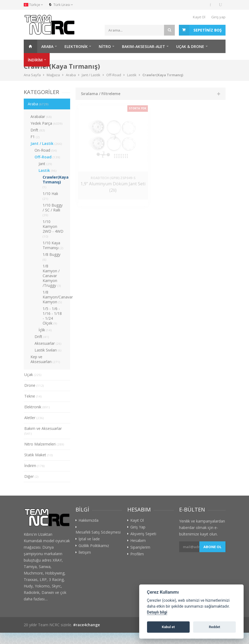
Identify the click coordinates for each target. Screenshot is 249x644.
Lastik (48, 170)
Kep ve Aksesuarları (45, 359)
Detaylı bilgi (157, 612)
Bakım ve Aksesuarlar (43, 431)
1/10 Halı (50, 196)
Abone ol (212, 547)
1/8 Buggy (52, 257)
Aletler (34, 418)
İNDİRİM (35, 60)
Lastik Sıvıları (48, 350)
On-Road (46, 150)
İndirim (35, 466)
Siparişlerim (140, 547)
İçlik (45, 330)
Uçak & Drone (190, 46)
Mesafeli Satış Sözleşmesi (98, 532)
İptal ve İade (89, 539)
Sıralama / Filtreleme (101, 94)
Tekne (33, 396)
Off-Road (47, 157)
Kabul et (168, 627)
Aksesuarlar (48, 343)
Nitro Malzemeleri (44, 444)
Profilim (137, 554)
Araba (47, 46)
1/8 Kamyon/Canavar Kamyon (56, 297)
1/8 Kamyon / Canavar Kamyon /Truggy (52, 276)
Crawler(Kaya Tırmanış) (56, 182)
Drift (38, 130)
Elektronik (76, 46)
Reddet (214, 627)
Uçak (33, 375)
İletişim (85, 552)
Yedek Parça (47, 123)
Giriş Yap (138, 527)
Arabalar (41, 116)
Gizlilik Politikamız (94, 546)
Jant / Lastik (46, 143)
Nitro (105, 46)
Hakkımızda (88, 520)
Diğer (31, 476)
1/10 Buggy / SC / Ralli (53, 210)
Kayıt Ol (199, 17)
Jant (45, 164)
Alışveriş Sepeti (143, 534)
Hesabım (138, 541)
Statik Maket (39, 455)
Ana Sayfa (30, 46)
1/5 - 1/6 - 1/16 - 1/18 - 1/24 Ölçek (52, 316)
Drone (34, 385)
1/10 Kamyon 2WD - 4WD (53, 229)
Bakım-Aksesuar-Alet (144, 46)
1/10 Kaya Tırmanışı (53, 245)
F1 (35, 137)
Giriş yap (218, 17)
